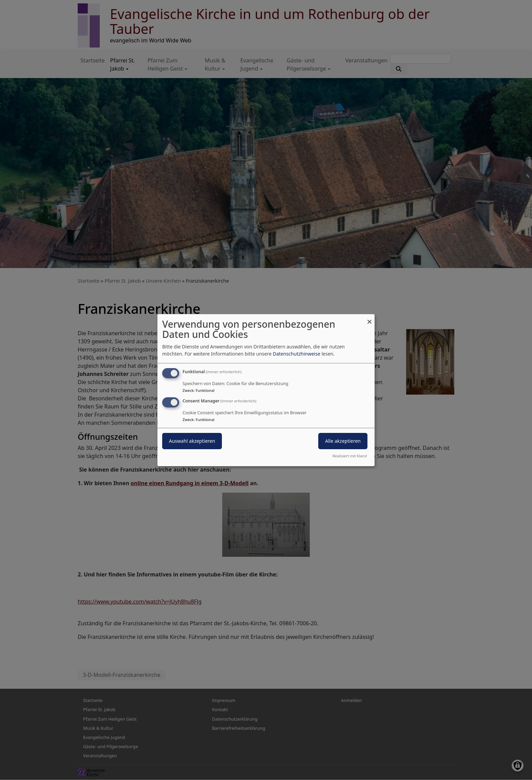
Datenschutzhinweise (297, 354)
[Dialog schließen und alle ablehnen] (369, 318)
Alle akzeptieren (343, 441)
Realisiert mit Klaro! (350, 456)
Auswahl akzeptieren (192, 441)
